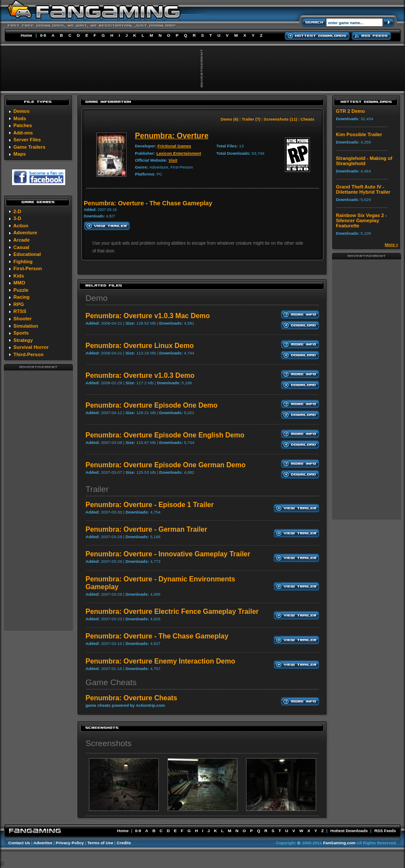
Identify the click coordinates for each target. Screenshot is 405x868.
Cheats (307, 119)
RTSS (20, 311)
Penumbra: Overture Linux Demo (140, 346)
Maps (20, 154)
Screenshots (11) (280, 119)
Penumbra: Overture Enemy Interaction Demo (160, 661)
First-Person (28, 268)
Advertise (43, 843)
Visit (173, 160)
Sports (21, 333)
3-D (17, 218)
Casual (21, 247)
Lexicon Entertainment (179, 153)
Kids (19, 276)
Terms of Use (100, 843)
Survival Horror (31, 347)
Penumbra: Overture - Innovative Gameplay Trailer (168, 554)
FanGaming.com (339, 843)
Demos (21, 111)
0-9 (43, 35)
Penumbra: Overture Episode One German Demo (166, 465)
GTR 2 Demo (350, 111)
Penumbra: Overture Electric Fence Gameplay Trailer (172, 611)
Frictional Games (174, 146)
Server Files (27, 140)
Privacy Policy (70, 843)
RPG (19, 304)
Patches (23, 125)
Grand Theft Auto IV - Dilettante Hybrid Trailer (363, 189)
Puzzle (21, 290)
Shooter (22, 319)
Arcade (22, 240)
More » (391, 244)
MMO (19, 283)
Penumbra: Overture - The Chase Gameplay (157, 636)
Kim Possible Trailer (359, 134)
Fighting (23, 262)
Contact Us (19, 843)
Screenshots (109, 743)
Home (27, 35)
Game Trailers (29, 147)
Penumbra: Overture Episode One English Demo (165, 435)
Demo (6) (229, 119)
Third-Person (28, 354)
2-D (17, 211)
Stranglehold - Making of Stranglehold (364, 161)
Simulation (26, 326)
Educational (27, 254)
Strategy (23, 340)
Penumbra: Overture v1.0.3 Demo (140, 375)
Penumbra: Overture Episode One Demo (152, 405)
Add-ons (23, 133)
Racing (21, 297)
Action (21, 226)
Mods (20, 118)
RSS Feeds (385, 831)
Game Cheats (111, 682)
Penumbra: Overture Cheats (131, 698)
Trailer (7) (251, 119)
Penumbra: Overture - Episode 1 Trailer (150, 505)
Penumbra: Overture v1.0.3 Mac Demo (148, 316)
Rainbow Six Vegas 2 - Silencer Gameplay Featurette (361, 220)
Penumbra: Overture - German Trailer (146, 529)
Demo (97, 298)
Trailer (97, 489)
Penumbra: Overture (172, 136)
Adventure (25, 233)
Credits (124, 843)
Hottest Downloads (349, 831)
